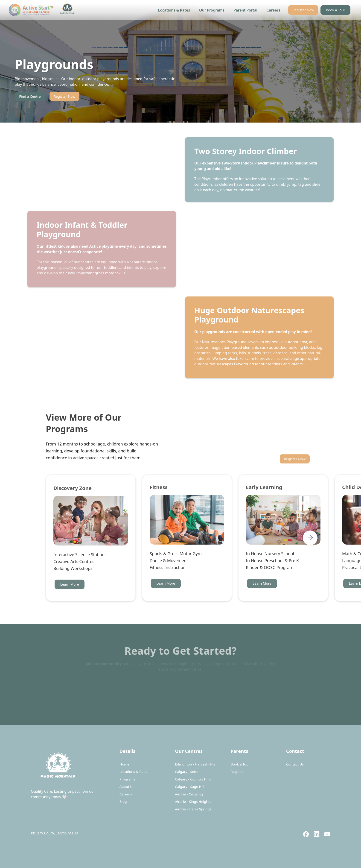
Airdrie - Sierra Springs (193, 809)
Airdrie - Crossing (189, 794)
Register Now (303, 10)
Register (237, 771)
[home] (43, 10)
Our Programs (212, 10)
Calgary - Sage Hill (190, 786)
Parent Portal (246, 10)
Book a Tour (335, 10)
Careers (274, 10)
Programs (127, 779)
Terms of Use (67, 833)
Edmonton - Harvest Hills (195, 764)
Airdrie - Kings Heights (193, 801)
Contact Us (295, 764)
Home (124, 764)
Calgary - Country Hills (193, 779)
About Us (127, 786)
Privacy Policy (42, 833)
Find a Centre (30, 96)
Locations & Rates (174, 10)
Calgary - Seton (187, 771)
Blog (123, 801)
